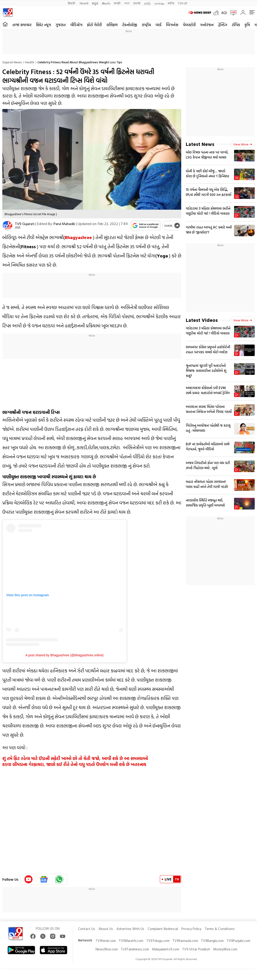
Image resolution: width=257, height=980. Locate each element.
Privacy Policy (191, 929)
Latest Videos (202, 320)
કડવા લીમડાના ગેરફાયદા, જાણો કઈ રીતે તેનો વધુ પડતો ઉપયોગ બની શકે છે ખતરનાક (74, 764)
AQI (224, 13)
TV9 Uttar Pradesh (196, 949)
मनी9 (171, 3)
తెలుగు (106, 3)
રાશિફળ (112, 25)
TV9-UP (182, 3)
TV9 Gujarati (25, 224)
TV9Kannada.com (185, 941)
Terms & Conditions (220, 929)
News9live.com (107, 949)
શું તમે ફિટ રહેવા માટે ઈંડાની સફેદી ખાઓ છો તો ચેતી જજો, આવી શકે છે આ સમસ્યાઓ (75, 758)
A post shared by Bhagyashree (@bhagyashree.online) (65, 655)
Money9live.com (225, 949)
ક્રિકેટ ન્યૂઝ (44, 25)
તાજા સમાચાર (22, 25)
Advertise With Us (130, 929)
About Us (106, 929)
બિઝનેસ (172, 25)
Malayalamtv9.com (166, 949)
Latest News (200, 144)
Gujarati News (12, 62)
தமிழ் (147, 3)
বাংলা (127, 3)
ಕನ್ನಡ (95, 3)
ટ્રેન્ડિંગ (223, 25)
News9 (84, 3)
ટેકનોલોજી (130, 25)
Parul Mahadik (64, 224)
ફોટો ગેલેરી (94, 25)
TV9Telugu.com (158, 941)
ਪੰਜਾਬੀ (137, 3)
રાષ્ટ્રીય (146, 25)
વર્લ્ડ (158, 25)
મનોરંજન (207, 25)
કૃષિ (247, 25)
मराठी (117, 3)
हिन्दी (72, 3)
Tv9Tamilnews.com (135, 949)
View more (243, 144)
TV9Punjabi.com (239, 941)
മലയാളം (159, 3)
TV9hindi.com (106, 941)
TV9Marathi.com (131, 941)
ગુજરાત (61, 25)
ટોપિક (236, 25)
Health (30, 62)
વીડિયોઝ (76, 25)
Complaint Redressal (163, 929)
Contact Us (87, 929)
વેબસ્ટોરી (189, 25)
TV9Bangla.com (212, 941)
